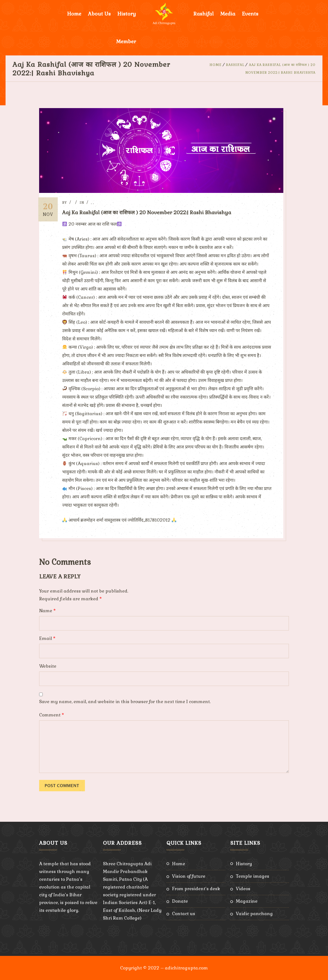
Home (74, 14)
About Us (99, 14)
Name (47, 610)
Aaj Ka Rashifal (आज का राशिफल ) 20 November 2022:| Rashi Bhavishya (149, 212)
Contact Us (184, 913)
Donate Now (209, 41)
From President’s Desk (196, 888)
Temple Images (253, 876)
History (127, 14)
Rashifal (204, 14)
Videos (243, 888)
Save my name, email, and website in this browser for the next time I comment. (125, 701)
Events (250, 14)
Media (228, 14)
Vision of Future (189, 876)
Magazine (247, 901)
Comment (52, 715)
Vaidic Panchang (254, 913)
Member (126, 41)
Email (47, 638)
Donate (180, 901)
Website (48, 666)
